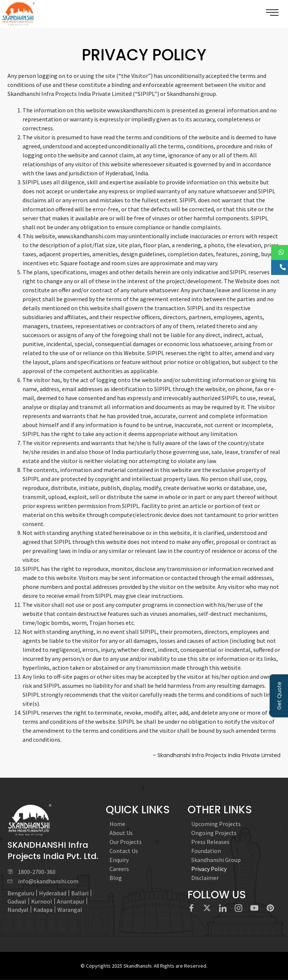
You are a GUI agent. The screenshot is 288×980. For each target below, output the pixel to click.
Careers (119, 869)
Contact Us (124, 851)
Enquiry (119, 860)
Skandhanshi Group (216, 860)
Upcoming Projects (216, 824)
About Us (121, 833)
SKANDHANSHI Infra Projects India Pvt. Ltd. (53, 851)
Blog (116, 878)
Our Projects (126, 842)
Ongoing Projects (214, 833)
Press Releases (210, 842)
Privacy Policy (209, 869)
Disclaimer (205, 878)
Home (117, 824)
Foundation (206, 851)
